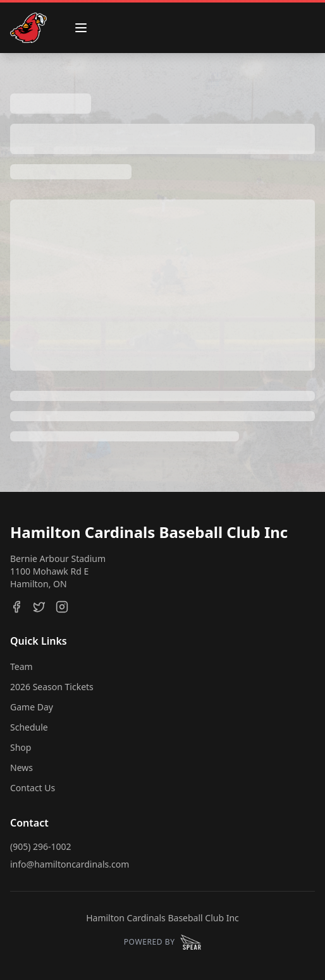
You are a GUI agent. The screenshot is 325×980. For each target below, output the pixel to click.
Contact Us (33, 788)
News (21, 768)
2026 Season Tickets (52, 687)
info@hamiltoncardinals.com (70, 864)
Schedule (29, 727)
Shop (21, 747)
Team (21, 666)
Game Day (32, 707)
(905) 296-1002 (41, 846)
